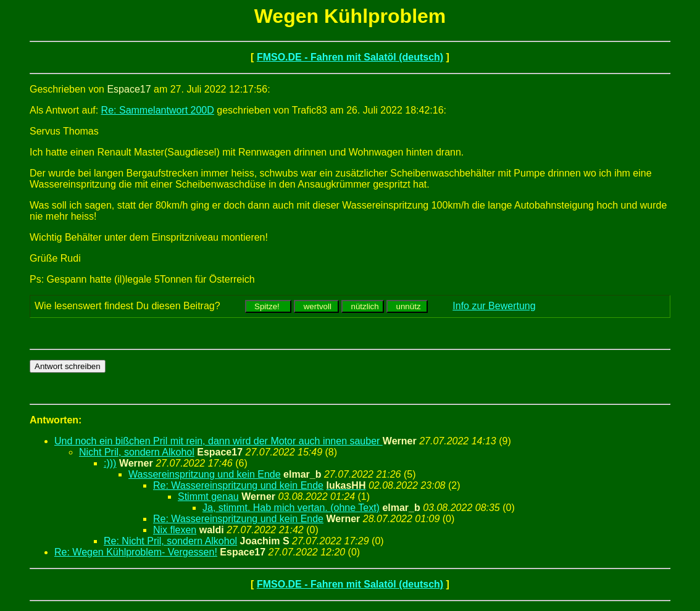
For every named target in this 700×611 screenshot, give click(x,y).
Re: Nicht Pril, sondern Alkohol (170, 541)
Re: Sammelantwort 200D (158, 110)
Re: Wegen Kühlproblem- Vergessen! (136, 552)
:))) (110, 463)
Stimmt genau (208, 497)
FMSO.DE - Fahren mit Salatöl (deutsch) (350, 57)
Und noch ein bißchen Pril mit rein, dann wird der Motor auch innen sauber (219, 441)
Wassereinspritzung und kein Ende (205, 474)
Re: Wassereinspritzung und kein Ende (238, 485)
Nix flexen (175, 530)
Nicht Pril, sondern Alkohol (137, 452)
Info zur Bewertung (494, 306)
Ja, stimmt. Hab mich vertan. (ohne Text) (291, 508)
